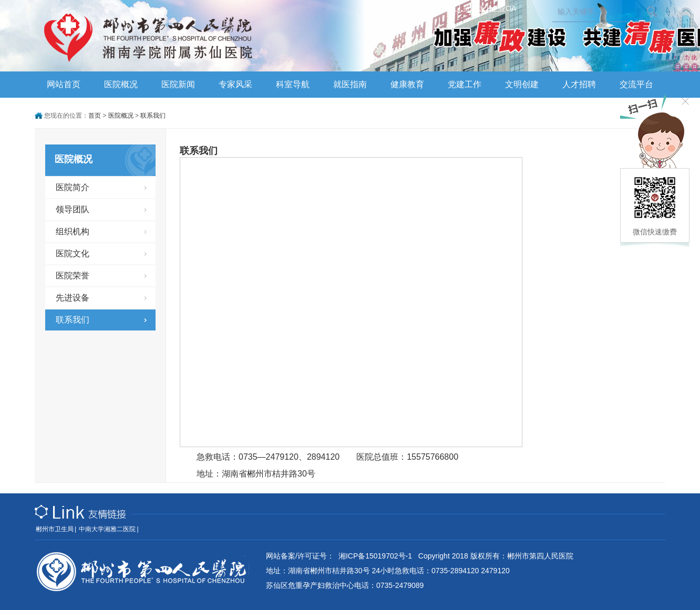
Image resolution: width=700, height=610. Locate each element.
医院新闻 (178, 84)
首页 (95, 116)
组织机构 (73, 231)
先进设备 (73, 298)
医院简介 (73, 187)
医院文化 (73, 254)
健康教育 (407, 84)
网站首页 (64, 84)
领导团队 (73, 209)
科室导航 (293, 84)
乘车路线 (442, 8)
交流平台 (636, 84)
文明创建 (522, 84)
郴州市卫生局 (55, 529)
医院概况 (121, 84)
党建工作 (465, 84)
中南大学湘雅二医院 (107, 529)
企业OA (503, 8)
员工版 (473, 8)
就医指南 (350, 84)
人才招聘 (579, 84)
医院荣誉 (73, 276)
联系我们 (407, 8)
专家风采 (235, 84)
